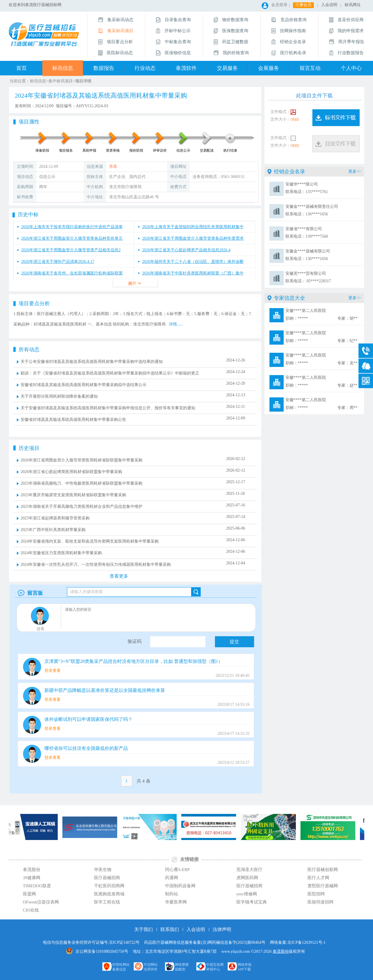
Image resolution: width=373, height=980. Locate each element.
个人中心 (351, 68)
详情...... (176, 324)
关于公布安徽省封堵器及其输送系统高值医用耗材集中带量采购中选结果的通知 (92, 362)
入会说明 (329, 5)
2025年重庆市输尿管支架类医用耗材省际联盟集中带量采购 (73, 495)
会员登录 (279, 5)
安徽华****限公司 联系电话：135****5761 (307, 188)
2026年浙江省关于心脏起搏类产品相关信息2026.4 (186, 250)
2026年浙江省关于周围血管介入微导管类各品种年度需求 (193, 238)
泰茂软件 (186, 68)
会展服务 (269, 68)
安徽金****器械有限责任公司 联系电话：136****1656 (312, 210)
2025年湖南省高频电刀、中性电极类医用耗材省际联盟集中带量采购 (82, 483)
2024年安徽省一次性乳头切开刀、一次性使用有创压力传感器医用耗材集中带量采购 (96, 564)
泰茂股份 (281, 951)
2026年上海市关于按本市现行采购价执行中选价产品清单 (72, 227)
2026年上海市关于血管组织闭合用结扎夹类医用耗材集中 (193, 227)
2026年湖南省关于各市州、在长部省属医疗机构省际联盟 (72, 273)
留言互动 (310, 68)
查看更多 (119, 576)
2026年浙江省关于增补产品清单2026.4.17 (58, 262)
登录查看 (52, 671)
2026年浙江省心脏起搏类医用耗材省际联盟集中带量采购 (71, 472)
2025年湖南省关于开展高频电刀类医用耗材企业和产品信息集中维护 (82, 507)
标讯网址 (353, 5)
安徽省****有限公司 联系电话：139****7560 (307, 233)
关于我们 (144, 929)
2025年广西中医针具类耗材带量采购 (53, 530)
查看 (113, 167)
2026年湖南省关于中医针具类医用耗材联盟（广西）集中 (193, 273)
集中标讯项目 (61, 81)
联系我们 (170, 929)
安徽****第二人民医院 (322, 315)
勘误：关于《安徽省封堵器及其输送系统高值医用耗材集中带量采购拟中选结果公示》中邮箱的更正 (110, 373)
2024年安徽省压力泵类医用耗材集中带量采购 (61, 553)
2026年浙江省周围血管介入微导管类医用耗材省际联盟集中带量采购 (82, 460)
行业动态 (145, 68)
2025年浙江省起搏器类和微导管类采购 (55, 518)
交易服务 (227, 68)
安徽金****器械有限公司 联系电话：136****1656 (308, 255)
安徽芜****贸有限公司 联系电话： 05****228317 (308, 277)
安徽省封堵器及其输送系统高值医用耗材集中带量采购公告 (73, 420)
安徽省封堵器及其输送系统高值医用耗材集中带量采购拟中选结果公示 (84, 385)
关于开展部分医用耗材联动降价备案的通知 (59, 396)
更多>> (355, 171)
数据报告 (104, 68)
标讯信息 (63, 68)
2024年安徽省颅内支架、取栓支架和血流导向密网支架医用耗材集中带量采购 (90, 541)
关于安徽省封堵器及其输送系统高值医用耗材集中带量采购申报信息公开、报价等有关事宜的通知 (108, 408)
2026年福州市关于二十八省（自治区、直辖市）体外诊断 (193, 262)
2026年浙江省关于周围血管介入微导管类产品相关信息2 (71, 250)
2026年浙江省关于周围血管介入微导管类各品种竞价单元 (72, 238)
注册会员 (303, 5)
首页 (21, 68)
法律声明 (222, 929)
